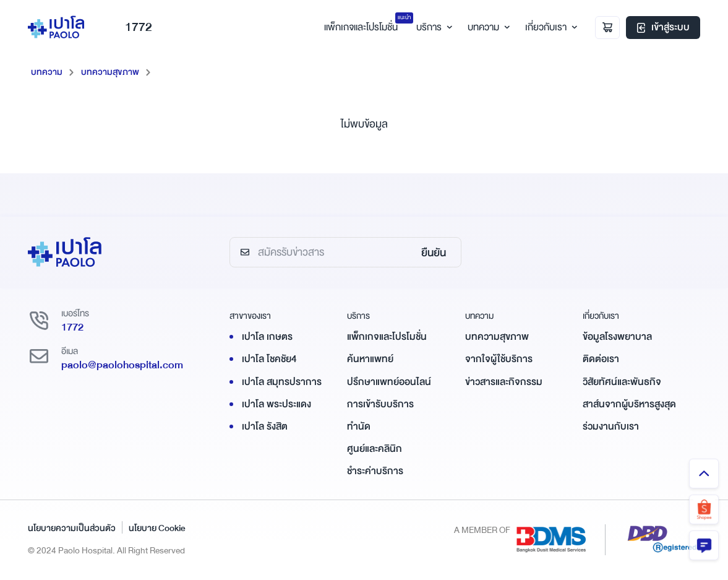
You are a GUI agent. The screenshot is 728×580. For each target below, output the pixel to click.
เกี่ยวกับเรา (550, 27)
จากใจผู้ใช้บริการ (499, 359)
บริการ (433, 27)
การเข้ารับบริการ (380, 404)
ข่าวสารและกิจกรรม (504, 382)
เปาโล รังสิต (265, 426)
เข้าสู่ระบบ (663, 27)
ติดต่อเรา (601, 359)
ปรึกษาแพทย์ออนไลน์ (389, 382)
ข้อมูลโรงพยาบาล (617, 337)
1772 (129, 27)
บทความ (487, 27)
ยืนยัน (434, 253)
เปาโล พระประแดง (276, 404)
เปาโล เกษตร (267, 337)
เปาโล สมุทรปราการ (282, 382)
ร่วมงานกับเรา (611, 426)
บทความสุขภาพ (110, 72)
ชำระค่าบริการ (375, 471)
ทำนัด (359, 426)
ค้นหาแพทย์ (370, 359)
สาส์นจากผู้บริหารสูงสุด (629, 404)
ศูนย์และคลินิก (375, 449)
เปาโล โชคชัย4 (269, 359)
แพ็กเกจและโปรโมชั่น (387, 337)
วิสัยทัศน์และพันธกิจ (622, 382)
